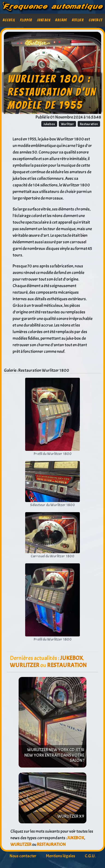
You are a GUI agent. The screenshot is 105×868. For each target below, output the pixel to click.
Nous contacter (23, 856)
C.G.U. (90, 856)
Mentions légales (61, 856)
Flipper (26, 20)
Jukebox (44, 20)
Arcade (61, 20)
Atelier (78, 20)
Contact (96, 20)
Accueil (9, 20)
